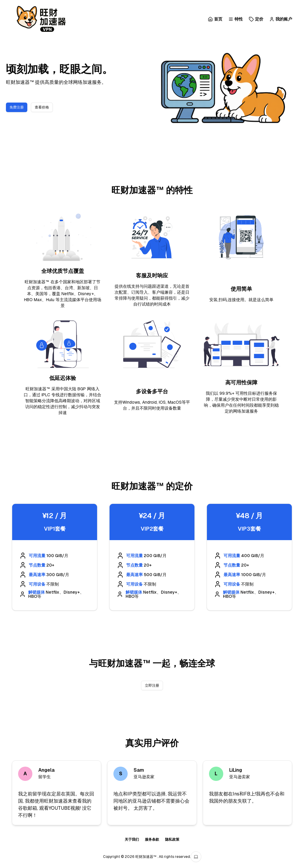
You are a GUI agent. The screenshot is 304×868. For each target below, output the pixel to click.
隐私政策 (172, 839)
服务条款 (152, 839)
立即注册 (152, 685)
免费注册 (17, 107)
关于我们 (132, 839)
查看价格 (42, 107)
